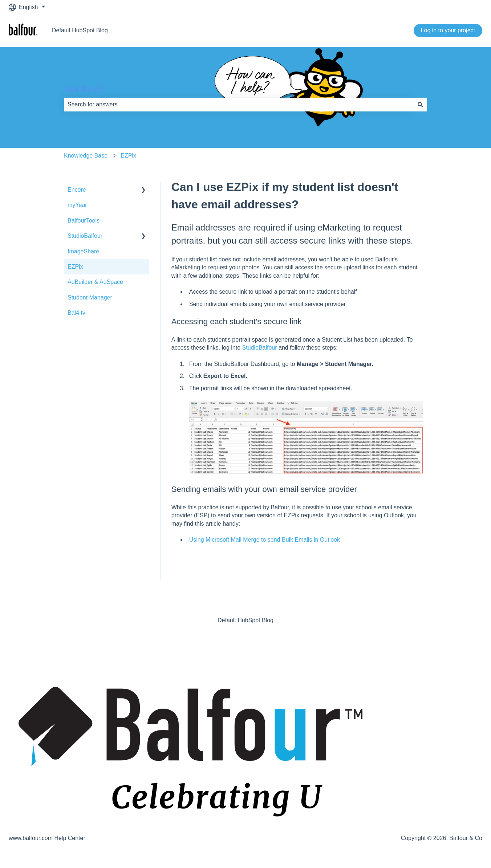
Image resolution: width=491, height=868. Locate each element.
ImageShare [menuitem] (83, 251)
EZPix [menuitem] (75, 267)
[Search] (420, 105)
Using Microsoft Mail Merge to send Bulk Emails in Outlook (265, 540)
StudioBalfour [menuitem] (85, 236)
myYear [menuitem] (77, 205)
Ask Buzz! (84, 89)
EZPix (128, 156)
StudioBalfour (260, 348)
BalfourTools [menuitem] (84, 221)
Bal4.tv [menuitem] (76, 313)
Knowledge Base (86, 156)
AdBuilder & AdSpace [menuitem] (95, 282)
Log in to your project (448, 30)
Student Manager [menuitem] (90, 298)
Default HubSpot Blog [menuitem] (245, 620)
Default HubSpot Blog (80, 30)
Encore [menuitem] (77, 190)
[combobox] (239, 105)
